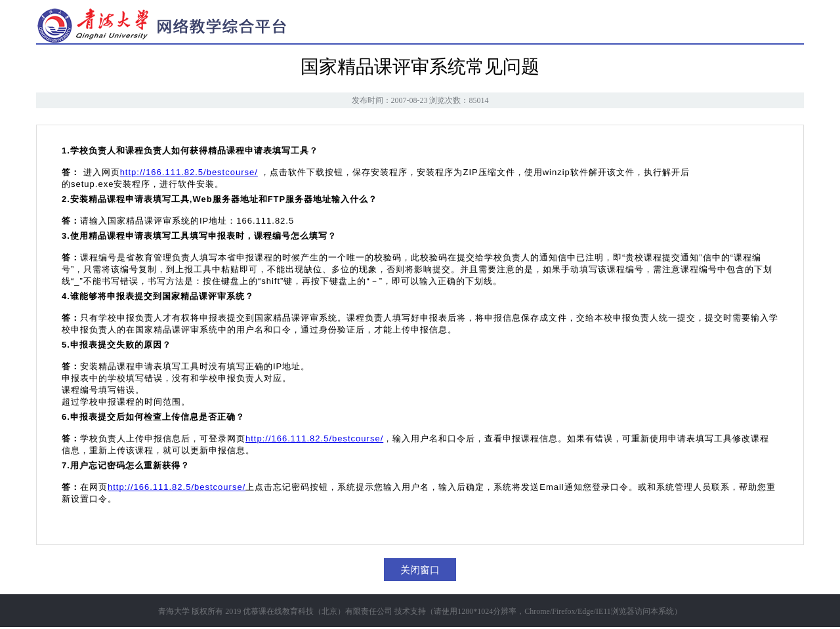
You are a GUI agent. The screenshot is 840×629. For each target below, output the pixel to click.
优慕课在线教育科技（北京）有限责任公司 (318, 611)
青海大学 (174, 611)
